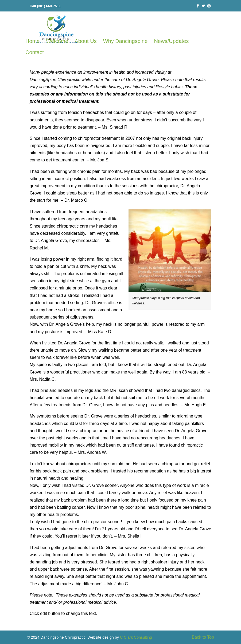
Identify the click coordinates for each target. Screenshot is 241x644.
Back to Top (203, 637)
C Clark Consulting (136, 637)
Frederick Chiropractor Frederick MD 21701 (56, 30)
